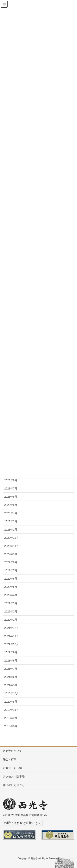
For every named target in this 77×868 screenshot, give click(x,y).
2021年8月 (11, 661)
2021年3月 (11, 685)
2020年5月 (11, 702)
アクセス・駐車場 (14, 777)
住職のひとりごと (14, 785)
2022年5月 (11, 587)
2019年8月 (11, 726)
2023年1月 (11, 530)
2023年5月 (11, 505)
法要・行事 (10, 759)
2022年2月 (11, 611)
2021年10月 (12, 644)
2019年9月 (11, 718)
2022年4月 (11, 595)
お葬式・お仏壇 (12, 768)
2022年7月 (11, 570)
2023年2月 (11, 521)
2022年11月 (12, 546)
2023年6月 (11, 497)
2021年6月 (11, 677)
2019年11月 (12, 710)
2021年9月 (11, 652)
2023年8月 (11, 480)
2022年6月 (11, 579)
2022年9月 (11, 554)
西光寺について (12, 751)
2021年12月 (12, 628)
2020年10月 (12, 693)
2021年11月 (12, 636)
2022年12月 (12, 538)
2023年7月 (11, 488)
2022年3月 (11, 603)
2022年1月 (11, 620)
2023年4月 (11, 513)
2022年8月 (11, 562)
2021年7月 (11, 669)
